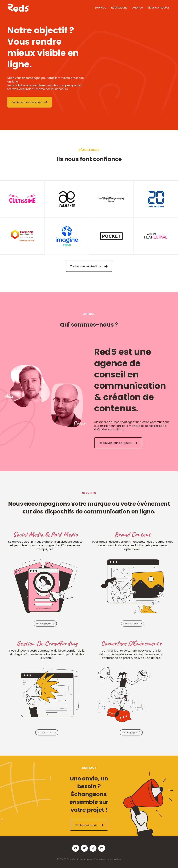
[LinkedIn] (102, 848)
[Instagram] (93, 848)
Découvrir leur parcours (118, 443)
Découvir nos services (30, 102)
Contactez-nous (89, 825)
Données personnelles (108, 859)
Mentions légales (82, 859)
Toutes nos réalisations (89, 266)
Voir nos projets (45, 623)
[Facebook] (76, 848)
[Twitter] (84, 848)
